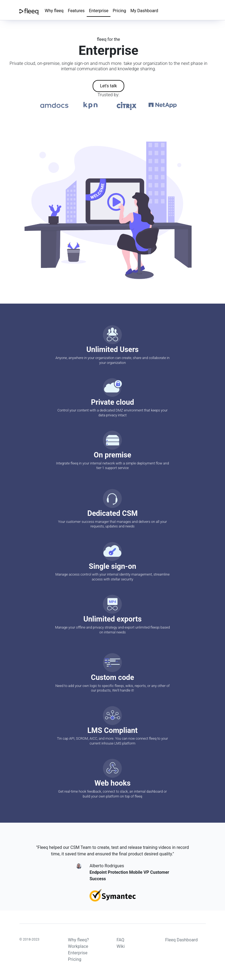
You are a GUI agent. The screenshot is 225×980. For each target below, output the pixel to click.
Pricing (119, 11)
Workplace (78, 946)
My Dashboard (144, 11)
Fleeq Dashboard (182, 940)
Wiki (121, 946)
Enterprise (99, 11)
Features (76, 11)
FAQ (121, 940)
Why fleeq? (78, 940)
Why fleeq (54, 11)
